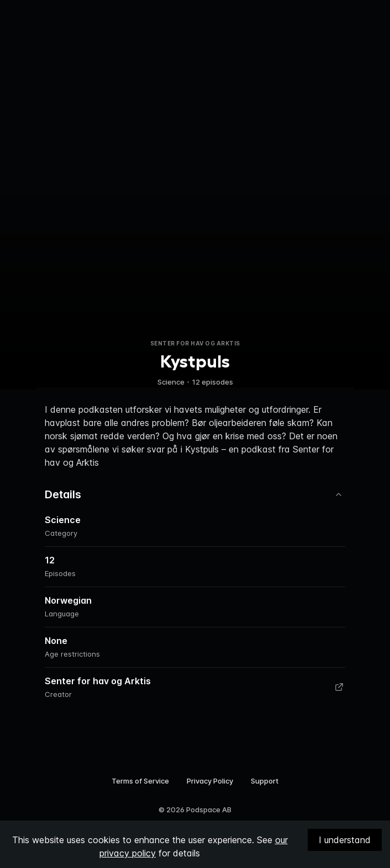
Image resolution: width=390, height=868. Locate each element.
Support (265, 781)
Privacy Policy (210, 781)
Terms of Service (140, 781)
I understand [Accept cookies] (345, 840)
